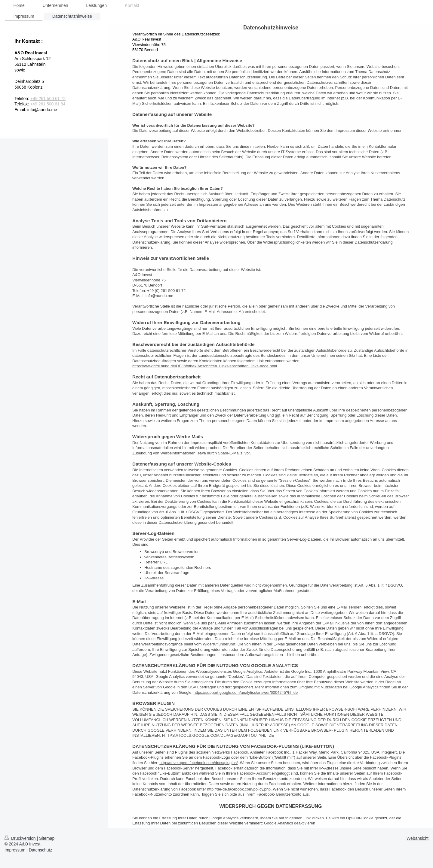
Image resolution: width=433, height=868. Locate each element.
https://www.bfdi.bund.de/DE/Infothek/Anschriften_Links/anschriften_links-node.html (205, 366)
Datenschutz (41, 850)
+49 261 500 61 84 (48, 104)
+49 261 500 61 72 (48, 99)
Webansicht (418, 838)
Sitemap (47, 838)
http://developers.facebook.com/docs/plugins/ (198, 763)
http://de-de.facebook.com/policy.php (239, 789)
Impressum (15, 850)
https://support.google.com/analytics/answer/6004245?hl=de (246, 692)
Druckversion (21, 838)
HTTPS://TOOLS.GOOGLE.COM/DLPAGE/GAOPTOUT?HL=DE (218, 735)
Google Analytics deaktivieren (290, 823)
